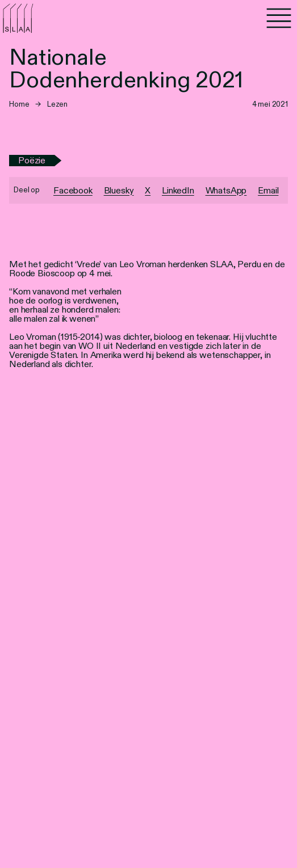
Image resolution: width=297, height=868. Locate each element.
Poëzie (32, 160)
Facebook (73, 190)
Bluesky (119, 190)
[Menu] (279, 18)
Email (268, 190)
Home (19, 104)
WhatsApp (226, 190)
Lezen (57, 104)
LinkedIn (178, 190)
